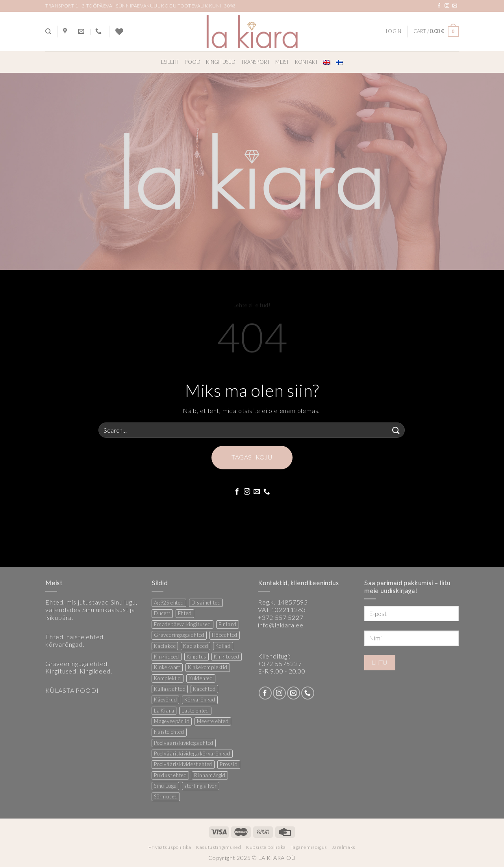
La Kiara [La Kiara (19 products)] (164, 711)
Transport (255, 62)
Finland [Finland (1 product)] (228, 624)
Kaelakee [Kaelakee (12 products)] (165, 646)
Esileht (170, 62)
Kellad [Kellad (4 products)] (223, 646)
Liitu (380, 662)
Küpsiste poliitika (266, 847)
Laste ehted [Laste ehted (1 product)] (195, 711)
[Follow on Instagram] (447, 6)
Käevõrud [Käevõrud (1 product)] (165, 700)
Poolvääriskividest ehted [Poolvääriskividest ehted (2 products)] (183, 764)
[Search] (48, 32)
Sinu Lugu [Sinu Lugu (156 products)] (165, 786)
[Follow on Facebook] (439, 6)
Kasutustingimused (219, 847)
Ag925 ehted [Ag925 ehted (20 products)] (169, 603)
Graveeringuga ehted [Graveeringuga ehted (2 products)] (179, 635)
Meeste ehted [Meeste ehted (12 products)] (213, 721)
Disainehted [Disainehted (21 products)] (206, 603)
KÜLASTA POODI (72, 690)
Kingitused (221, 62)
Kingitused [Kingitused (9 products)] (227, 657)
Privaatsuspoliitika (170, 847)
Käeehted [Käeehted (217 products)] (204, 689)
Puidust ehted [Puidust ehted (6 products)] (170, 775)
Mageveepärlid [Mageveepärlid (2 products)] (172, 721)
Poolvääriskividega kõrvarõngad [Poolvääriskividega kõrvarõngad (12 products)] (192, 754)
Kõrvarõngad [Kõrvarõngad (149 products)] (200, 700)
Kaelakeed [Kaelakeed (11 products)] (195, 646)
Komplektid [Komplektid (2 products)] (168, 678)
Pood (193, 62)
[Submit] (396, 430)
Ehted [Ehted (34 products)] (185, 613)
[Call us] (267, 492)
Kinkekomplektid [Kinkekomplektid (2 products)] (208, 667)
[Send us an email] (455, 6)
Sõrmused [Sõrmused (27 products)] (166, 796)
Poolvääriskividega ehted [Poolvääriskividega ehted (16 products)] (184, 743)
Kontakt (307, 62)
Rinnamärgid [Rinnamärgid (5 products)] (210, 775)
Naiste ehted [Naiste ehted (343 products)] (169, 732)
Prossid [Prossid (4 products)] (229, 764)
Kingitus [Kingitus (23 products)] (196, 657)
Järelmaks (344, 847)
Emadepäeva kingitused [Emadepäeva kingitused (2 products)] (183, 624)
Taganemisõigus (309, 847)
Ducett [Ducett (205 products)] (162, 613)
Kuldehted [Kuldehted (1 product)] (201, 678)
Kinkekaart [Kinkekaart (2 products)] (167, 667)
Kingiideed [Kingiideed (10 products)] (167, 657)
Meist (282, 62)
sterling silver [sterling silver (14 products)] (201, 786)
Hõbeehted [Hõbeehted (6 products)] (225, 635)
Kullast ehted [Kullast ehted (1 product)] (170, 689)
